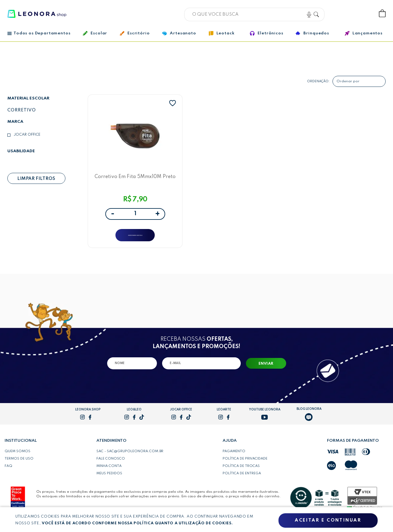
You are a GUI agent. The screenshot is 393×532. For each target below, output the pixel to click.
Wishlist (362, 14)
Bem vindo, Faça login (342, 14)
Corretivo (22, 110)
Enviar (266, 370)
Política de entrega (242, 480)
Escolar (95, 33)
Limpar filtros (36, 179)
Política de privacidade (245, 465)
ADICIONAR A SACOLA (135, 238)
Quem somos (18, 458)
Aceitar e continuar (328, 521)
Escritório (135, 33)
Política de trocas (241, 472)
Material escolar (28, 98)
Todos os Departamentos (39, 33)
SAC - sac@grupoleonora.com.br (130, 458)
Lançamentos (364, 33)
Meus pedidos (109, 480)
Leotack (222, 33)
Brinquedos (312, 33)
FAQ (8, 472)
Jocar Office (27, 135)
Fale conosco (111, 465)
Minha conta (109, 472)
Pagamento (234, 458)
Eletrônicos (267, 33)
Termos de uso (19, 465)
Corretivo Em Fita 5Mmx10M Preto (135, 179)
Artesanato (179, 33)
